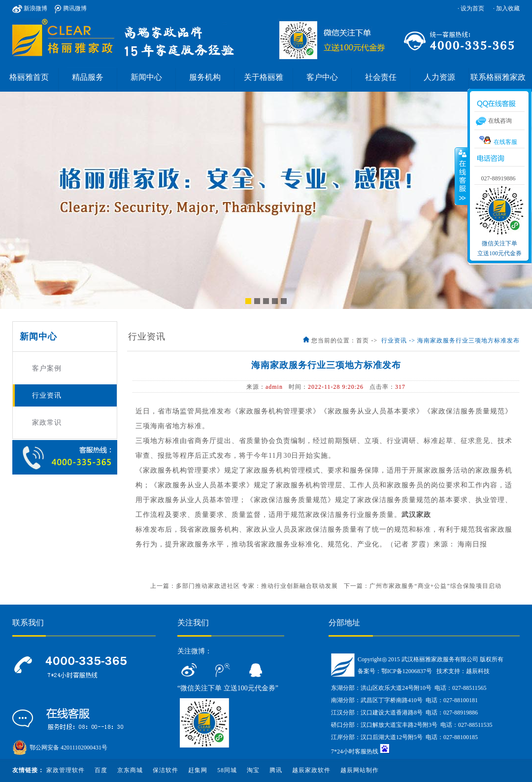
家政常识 (47, 423)
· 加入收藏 (506, 8)
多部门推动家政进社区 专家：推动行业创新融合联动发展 (257, 586)
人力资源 (439, 77)
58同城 (227, 770)
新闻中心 (146, 77)
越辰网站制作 (360, 770)
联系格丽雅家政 (498, 77)
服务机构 (205, 77)
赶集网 (198, 770)
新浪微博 (30, 8)
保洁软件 (166, 770)
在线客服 (498, 141)
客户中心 (322, 77)
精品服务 (88, 77)
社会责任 (381, 77)
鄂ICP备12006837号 (407, 671)
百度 (101, 770)
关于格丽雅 (264, 77)
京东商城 (130, 770)
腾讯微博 (71, 8)
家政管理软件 (66, 770)
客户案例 (47, 368)
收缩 (462, 176)
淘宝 (253, 770)
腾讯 (276, 770)
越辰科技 (478, 671)
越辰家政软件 (311, 770)
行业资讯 (47, 395)
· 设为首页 (471, 8)
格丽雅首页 (29, 77)
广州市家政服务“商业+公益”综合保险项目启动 (435, 586)
